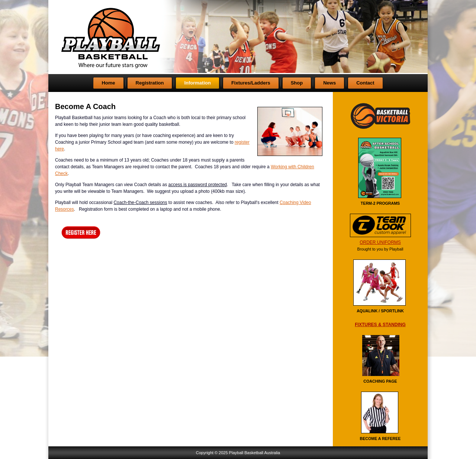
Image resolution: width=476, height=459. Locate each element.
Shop (297, 83)
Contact (365, 83)
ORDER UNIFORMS (380, 242)
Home (108, 83)
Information (197, 83)
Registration (150, 83)
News (329, 83)
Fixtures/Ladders (251, 83)
